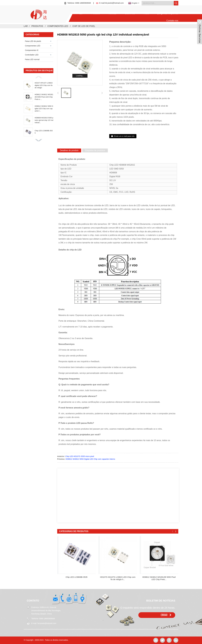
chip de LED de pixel (84, 26)
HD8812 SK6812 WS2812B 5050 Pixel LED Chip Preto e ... (44, 97)
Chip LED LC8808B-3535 (44, 132)
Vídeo (146, 13)
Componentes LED (58, 26)
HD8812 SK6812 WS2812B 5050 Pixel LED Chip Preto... (159, 578)
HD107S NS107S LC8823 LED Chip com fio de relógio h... (118, 578)
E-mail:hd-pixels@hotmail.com (111, 3)
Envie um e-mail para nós (124, 136)
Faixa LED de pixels (33, 41)
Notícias (112, 13)
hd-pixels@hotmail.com (47, 623)
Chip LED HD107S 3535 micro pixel (80, 456)
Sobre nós (130, 13)
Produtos (95, 13)
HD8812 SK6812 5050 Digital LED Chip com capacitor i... (44, 108)
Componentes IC (32, 50)
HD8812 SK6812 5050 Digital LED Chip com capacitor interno (90, 459)
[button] (39, 77)
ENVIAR (164, 615)
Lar (81, 13)
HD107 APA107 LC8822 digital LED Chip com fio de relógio (44, 85)
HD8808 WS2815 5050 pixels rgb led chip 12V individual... (44, 120)
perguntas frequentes (168, 13)
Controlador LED (32, 55)
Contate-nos (172, 21)
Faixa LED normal (32, 59)
